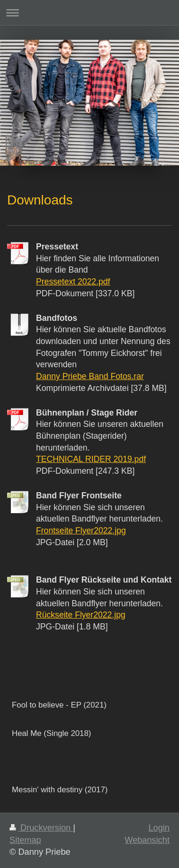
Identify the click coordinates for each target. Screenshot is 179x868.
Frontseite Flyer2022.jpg (81, 531)
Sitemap (25, 840)
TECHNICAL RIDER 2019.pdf (91, 459)
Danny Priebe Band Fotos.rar (90, 376)
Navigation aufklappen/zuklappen (89, 13)
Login (159, 828)
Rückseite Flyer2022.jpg (81, 615)
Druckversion (41, 828)
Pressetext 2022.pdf (73, 282)
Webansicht (147, 840)
